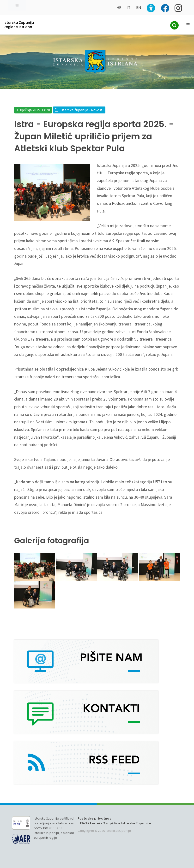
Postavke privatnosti (96, 818)
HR (119, 8)
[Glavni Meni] (188, 25)
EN (139, 8)
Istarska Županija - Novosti (82, 110)
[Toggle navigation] (17, 5)
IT (129, 8)
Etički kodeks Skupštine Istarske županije (115, 823)
